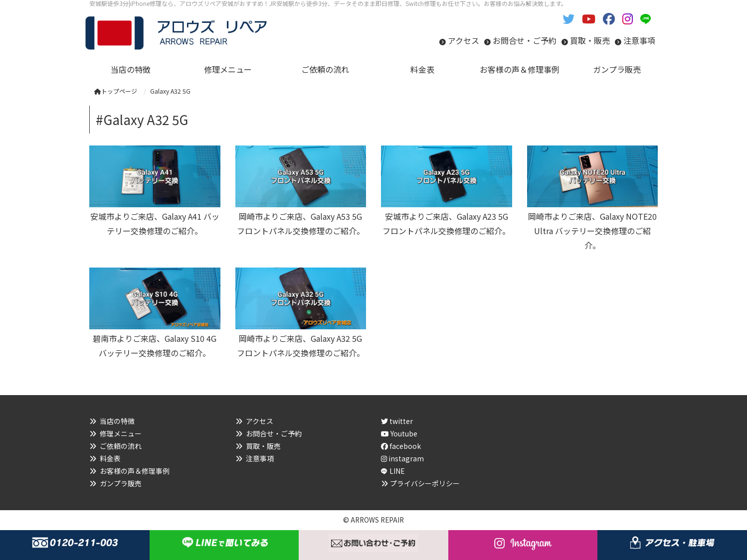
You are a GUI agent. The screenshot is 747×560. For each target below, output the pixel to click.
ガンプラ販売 (121, 483)
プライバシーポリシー (425, 483)
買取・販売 (590, 40)
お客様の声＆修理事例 (135, 471)
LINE (397, 471)
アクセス (464, 40)
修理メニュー (121, 433)
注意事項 (639, 40)
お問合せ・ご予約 (525, 40)
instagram (402, 458)
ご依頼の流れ (121, 446)
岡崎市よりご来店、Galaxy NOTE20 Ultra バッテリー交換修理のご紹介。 (592, 231)
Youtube (399, 433)
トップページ (116, 91)
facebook (401, 446)
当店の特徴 (117, 421)
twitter (397, 421)
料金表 (110, 458)
